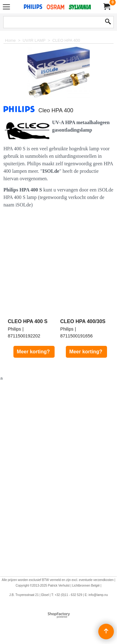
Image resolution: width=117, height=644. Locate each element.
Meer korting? (34, 352)
